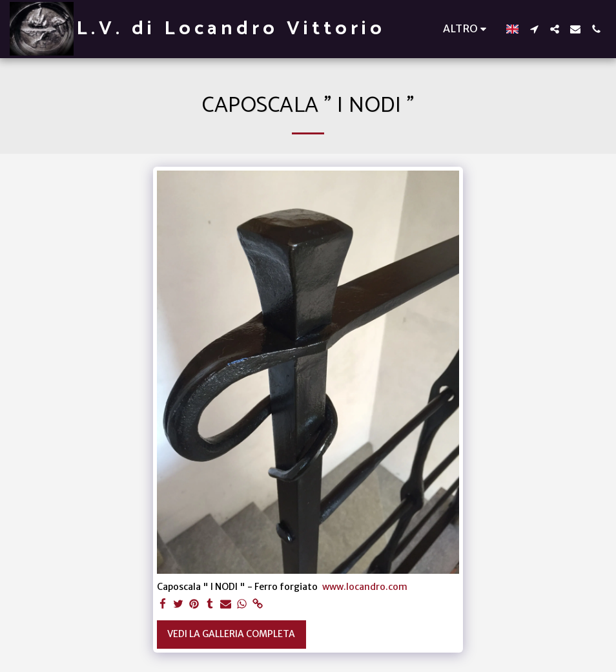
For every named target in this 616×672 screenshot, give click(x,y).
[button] (534, 29)
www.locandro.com (365, 587)
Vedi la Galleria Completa (231, 634)
